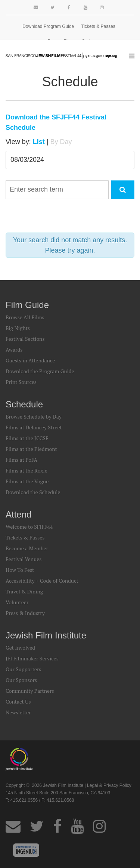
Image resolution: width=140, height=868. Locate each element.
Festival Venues (24, 559)
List (39, 142)
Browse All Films (25, 317)
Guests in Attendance (30, 360)
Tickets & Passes (98, 26)
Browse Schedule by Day (34, 417)
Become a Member (27, 548)
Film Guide (27, 305)
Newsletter (18, 712)
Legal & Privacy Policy (109, 785)
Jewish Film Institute (46, 635)
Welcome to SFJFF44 (29, 527)
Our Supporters (23, 669)
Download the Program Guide (40, 371)
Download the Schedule (33, 492)
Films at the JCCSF (27, 438)
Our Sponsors (21, 680)
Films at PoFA (21, 460)
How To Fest (20, 570)
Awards (14, 350)
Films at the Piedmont (31, 449)
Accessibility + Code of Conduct (42, 581)
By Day (61, 142)
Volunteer (17, 602)
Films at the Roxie (27, 470)
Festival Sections (25, 339)
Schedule (24, 404)
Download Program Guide (48, 26)
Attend (18, 514)
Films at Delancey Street (34, 427)
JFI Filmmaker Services (32, 658)
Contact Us (18, 702)
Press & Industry (25, 613)
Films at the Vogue (27, 481)
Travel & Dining (24, 591)
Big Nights (18, 328)
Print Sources (21, 382)
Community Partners (30, 691)
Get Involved (20, 648)
